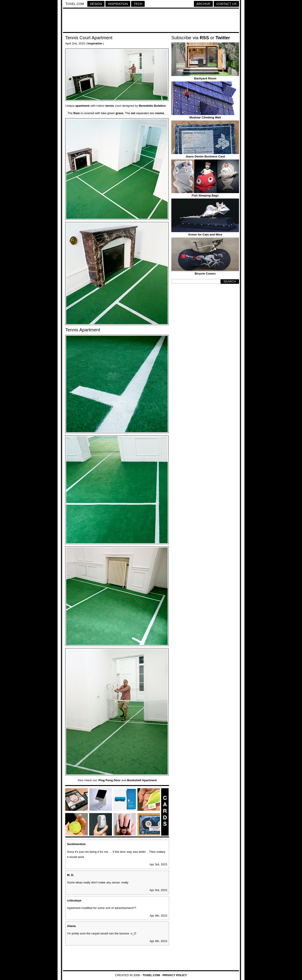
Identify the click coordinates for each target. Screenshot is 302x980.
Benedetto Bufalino (152, 106)
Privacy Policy (175, 975)
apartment (82, 106)
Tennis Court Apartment (89, 38)
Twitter (223, 38)
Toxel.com (75, 4)
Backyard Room (205, 78)
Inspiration (118, 4)
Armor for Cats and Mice (205, 235)
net (133, 113)
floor (77, 113)
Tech (138, 4)
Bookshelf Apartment (142, 780)
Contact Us (226, 4)
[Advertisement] (151, 21)
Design (96, 4)
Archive (203, 4)
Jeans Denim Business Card (205, 156)
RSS (204, 38)
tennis (110, 106)
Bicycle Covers (205, 274)
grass (120, 113)
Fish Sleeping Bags (205, 195)
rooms (160, 113)
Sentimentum (76, 844)
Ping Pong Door (109, 780)
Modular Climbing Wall (205, 117)
